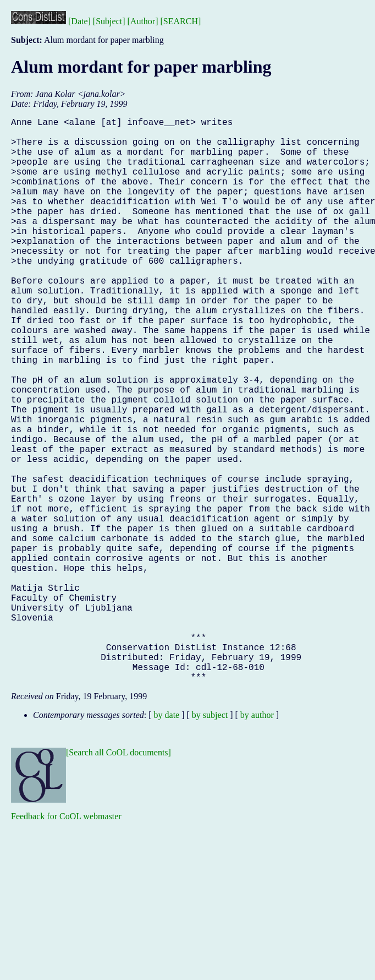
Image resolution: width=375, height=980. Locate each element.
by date (167, 840)
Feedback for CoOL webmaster (66, 942)
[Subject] (109, 21)
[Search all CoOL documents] (118, 878)
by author (257, 840)
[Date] (79, 21)
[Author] (143, 21)
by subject (210, 840)
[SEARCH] (181, 21)
